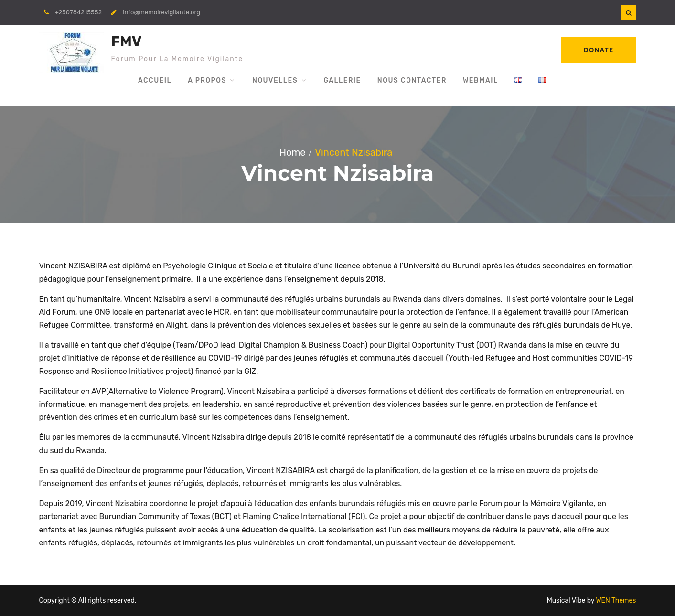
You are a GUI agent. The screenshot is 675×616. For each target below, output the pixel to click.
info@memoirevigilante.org (161, 12)
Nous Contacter (412, 80)
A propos (207, 80)
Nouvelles (275, 80)
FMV (127, 42)
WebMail (481, 80)
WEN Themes (616, 600)
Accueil (155, 80)
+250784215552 (78, 12)
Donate (599, 50)
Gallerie (342, 80)
